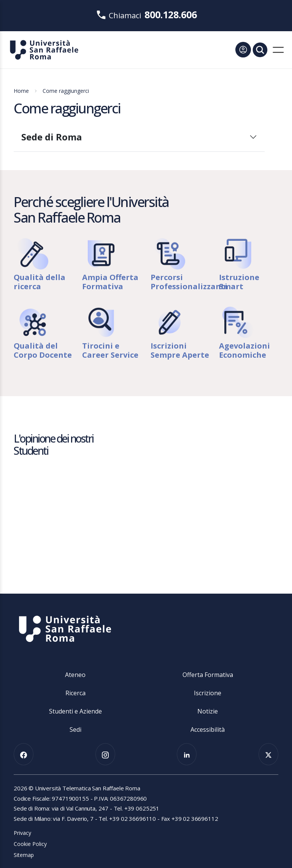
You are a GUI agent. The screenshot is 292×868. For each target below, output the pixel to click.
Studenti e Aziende (75, 711)
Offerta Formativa (208, 675)
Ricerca (75, 693)
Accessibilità (208, 729)
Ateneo (75, 675)
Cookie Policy (30, 844)
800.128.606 (171, 14)
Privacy (22, 833)
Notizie (208, 711)
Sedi (75, 729)
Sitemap (24, 855)
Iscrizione (208, 693)
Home (21, 91)
